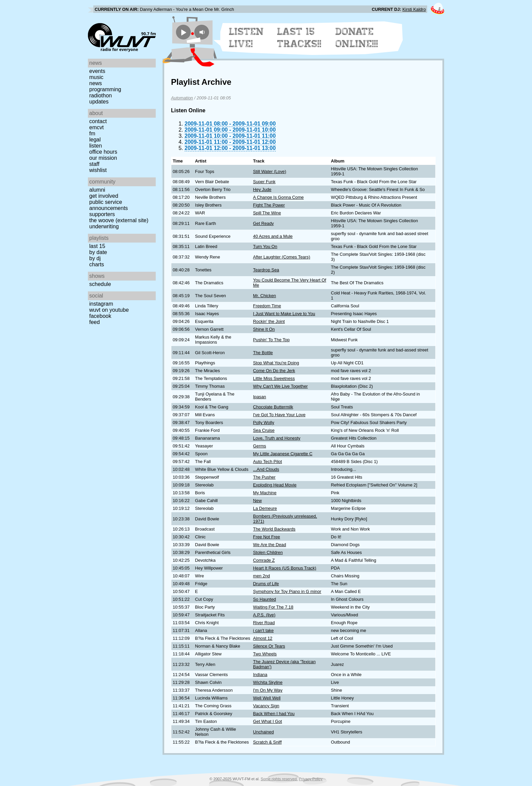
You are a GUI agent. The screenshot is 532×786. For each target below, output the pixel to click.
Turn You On (265, 246)
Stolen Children (268, 552)
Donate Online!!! (357, 38)
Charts (97, 264)
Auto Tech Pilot (268, 462)
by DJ (95, 258)
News (96, 83)
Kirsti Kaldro (414, 9)
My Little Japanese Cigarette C (283, 454)
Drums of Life (266, 584)
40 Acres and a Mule (273, 236)
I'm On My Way (268, 690)
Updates (99, 102)
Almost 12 (263, 638)
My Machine (265, 493)
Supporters (102, 214)
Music (96, 77)
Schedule (100, 284)
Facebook (100, 316)
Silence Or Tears (269, 646)
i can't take (263, 630)
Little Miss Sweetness (274, 378)
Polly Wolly (264, 423)
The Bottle (263, 353)
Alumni (97, 190)
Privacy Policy (311, 779)
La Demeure (265, 508)
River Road (264, 623)
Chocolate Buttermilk (273, 407)
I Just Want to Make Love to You (284, 314)
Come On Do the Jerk (274, 371)
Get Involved (104, 196)
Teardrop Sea (266, 270)
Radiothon (101, 95)
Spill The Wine (267, 213)
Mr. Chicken (265, 296)
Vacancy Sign (266, 706)
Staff (94, 164)
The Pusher (264, 477)
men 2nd (262, 576)
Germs (260, 446)
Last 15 (97, 246)
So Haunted (265, 599)
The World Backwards (274, 529)
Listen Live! (246, 38)
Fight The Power (269, 205)
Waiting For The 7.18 (273, 607)
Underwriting (104, 226)
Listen (96, 146)
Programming (105, 89)
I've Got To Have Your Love (279, 415)
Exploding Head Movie (275, 485)
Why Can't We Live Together (280, 386)
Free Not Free (267, 537)
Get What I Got (268, 721)
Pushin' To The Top (271, 340)
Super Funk (264, 182)
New (258, 501)
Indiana (260, 675)
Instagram (101, 304)
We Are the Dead (270, 545)
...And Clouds (266, 469)
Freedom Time (267, 306)
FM (92, 133)
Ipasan (260, 397)
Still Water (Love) (270, 171)
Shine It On (264, 329)
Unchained (263, 732)
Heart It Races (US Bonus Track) (285, 568)
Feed (94, 322)
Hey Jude (262, 189)
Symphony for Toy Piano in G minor (287, 591)
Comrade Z (264, 560)
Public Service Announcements (109, 205)
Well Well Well (267, 698)
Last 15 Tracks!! (299, 38)
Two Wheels (265, 654)
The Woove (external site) (119, 220)
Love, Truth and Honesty (277, 438)
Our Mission (103, 158)
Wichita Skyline (268, 682)
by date (98, 252)
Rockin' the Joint (269, 321)
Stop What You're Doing (276, 363)
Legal (95, 140)
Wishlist (98, 170)
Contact (98, 121)
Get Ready (263, 223)
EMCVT (97, 127)
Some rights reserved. (279, 779)
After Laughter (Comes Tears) (282, 257)
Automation (182, 98)
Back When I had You (274, 714)
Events (97, 71)
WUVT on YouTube (109, 310)
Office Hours (103, 152)
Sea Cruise (264, 430)
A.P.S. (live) (264, 615)
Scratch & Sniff (267, 742)
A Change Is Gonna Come (278, 197)
